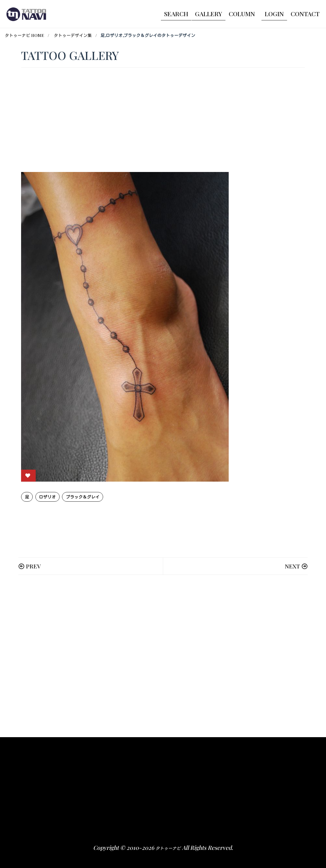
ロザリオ (47, 497)
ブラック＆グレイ (83, 497)
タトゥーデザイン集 (73, 35)
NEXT (292, 566)
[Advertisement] (163, 656)
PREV (33, 566)
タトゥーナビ (168, 848)
